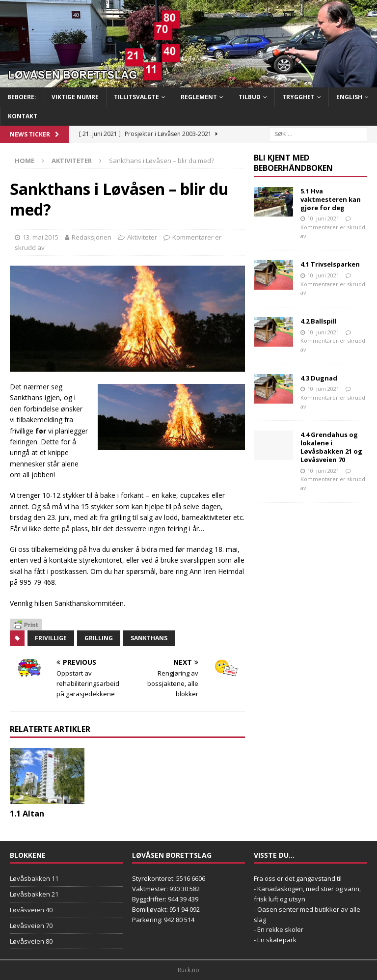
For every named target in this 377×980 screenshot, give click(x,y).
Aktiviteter (142, 237)
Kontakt (23, 116)
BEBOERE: (22, 97)
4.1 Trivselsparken (330, 264)
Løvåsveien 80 (31, 941)
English (349, 97)
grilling (99, 638)
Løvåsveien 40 (31, 910)
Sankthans (149, 638)
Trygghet (298, 97)
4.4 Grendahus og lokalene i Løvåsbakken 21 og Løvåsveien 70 (331, 447)
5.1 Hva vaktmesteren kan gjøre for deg (331, 199)
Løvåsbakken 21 (34, 894)
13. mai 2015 (40, 237)
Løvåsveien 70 (31, 926)
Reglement (199, 97)
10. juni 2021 (323, 218)
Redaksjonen (92, 237)
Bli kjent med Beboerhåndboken (293, 163)
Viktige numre (75, 97)
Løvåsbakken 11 (34, 878)
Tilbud (250, 97)
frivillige (51, 638)
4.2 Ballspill (319, 321)
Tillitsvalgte (136, 97)
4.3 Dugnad (319, 378)
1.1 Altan (27, 814)
